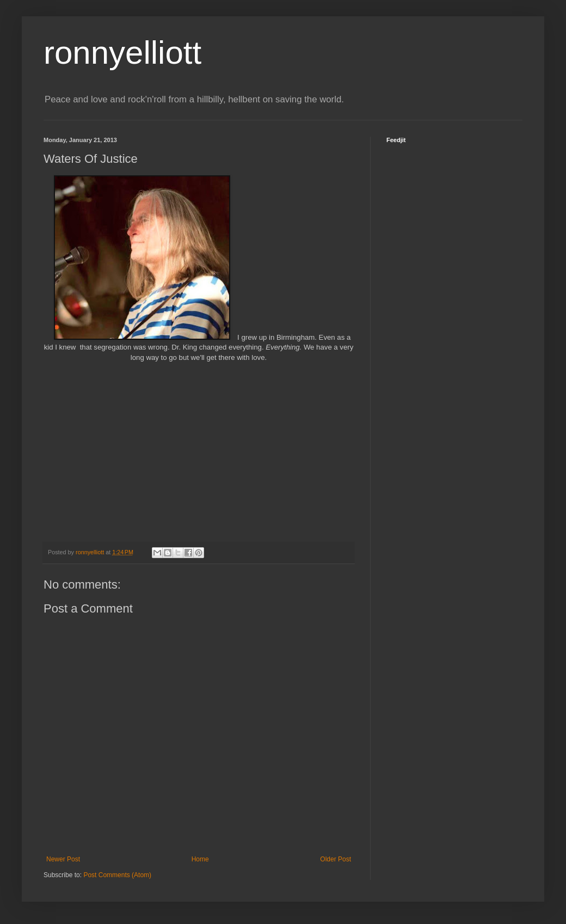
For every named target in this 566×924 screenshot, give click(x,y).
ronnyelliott (122, 53)
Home (200, 859)
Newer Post (63, 859)
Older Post (336, 859)
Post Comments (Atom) (117, 875)
